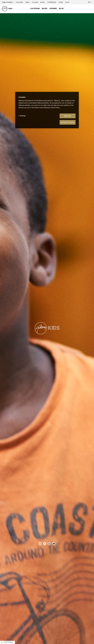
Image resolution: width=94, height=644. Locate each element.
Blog (67, 2)
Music (43, 2)
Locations (35, 8)
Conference (52, 2)
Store (61, 2)
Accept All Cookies (68, 122)
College (35, 2)
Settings (23, 116)
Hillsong (20, 2)
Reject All (68, 116)
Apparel (53, 8)
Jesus (28, 2)
